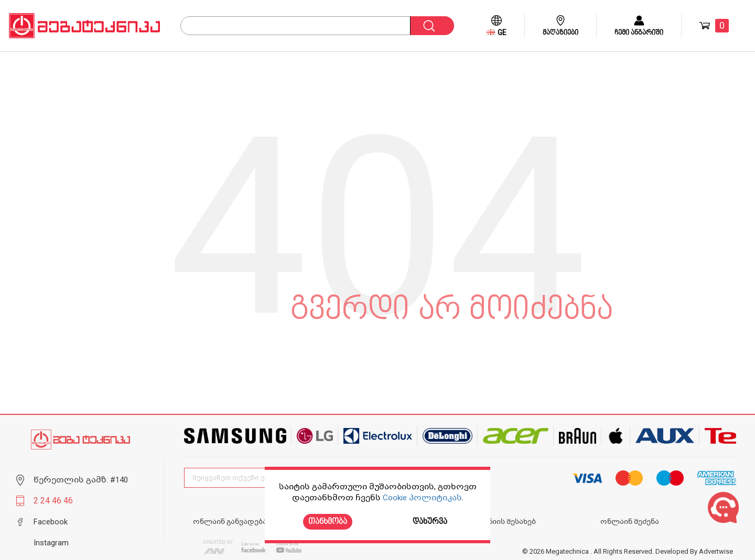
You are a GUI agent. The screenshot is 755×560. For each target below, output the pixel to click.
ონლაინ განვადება (230, 521)
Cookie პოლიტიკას (422, 498)
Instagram (51, 543)
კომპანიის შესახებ (500, 521)
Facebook (51, 522)
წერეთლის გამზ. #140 (81, 480)
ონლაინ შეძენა (630, 521)
